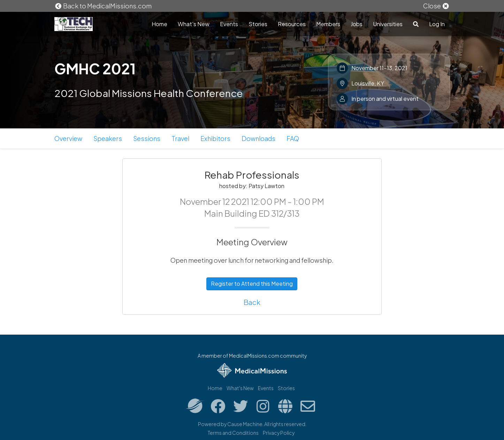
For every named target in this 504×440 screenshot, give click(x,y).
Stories (258, 24)
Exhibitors (215, 138)
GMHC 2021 (95, 68)
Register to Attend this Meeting (252, 284)
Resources (292, 24)
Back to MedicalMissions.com (103, 6)
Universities (388, 24)
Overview (68, 138)
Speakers (108, 138)
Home (159, 24)
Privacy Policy (279, 433)
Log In (437, 24)
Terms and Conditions (233, 433)
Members (328, 24)
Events (229, 24)
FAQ (293, 138)
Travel (180, 138)
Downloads (258, 138)
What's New (194, 24)
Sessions (147, 138)
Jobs (357, 24)
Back (252, 302)
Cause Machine (245, 424)
